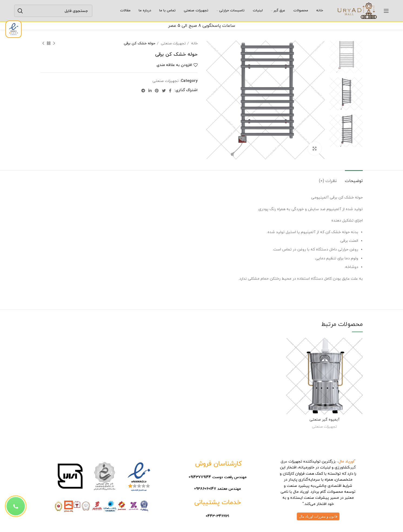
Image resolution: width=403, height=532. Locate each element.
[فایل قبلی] (54, 44)
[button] (16, 506)
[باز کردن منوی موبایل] (386, 11)
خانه (194, 43)
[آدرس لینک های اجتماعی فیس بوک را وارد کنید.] (170, 91)
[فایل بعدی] (43, 44)
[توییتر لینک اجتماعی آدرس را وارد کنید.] (164, 91)
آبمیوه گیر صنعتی (324, 420)
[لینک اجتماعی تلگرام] (143, 91)
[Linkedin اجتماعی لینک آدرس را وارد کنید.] (150, 91)
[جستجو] (53, 11)
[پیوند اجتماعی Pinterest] (157, 91)
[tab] (354, 178)
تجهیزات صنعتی (173, 43)
